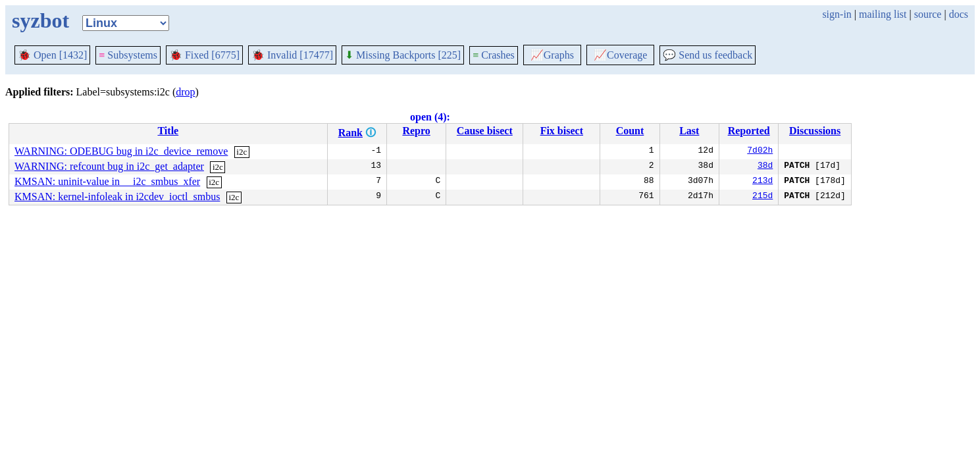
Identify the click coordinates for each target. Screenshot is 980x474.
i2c (242, 152)
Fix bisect (562, 131)
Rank (350, 133)
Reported (749, 131)
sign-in (837, 14)
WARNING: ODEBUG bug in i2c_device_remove (121, 151)
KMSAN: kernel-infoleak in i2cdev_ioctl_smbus (117, 197)
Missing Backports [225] (403, 55)
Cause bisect (485, 131)
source (928, 14)
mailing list (883, 14)
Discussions (815, 131)
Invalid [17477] (292, 55)
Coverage (620, 55)
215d (762, 197)
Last (689, 131)
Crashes (494, 55)
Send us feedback (708, 55)
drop (185, 92)
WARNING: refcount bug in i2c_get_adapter (109, 166)
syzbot (40, 20)
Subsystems (128, 55)
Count (630, 131)
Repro (416, 131)
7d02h (760, 151)
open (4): (430, 117)
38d (765, 167)
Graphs (552, 55)
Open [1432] (52, 55)
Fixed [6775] (204, 55)
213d (762, 182)
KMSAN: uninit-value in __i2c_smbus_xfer (107, 181)
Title (168, 131)
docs (959, 14)
